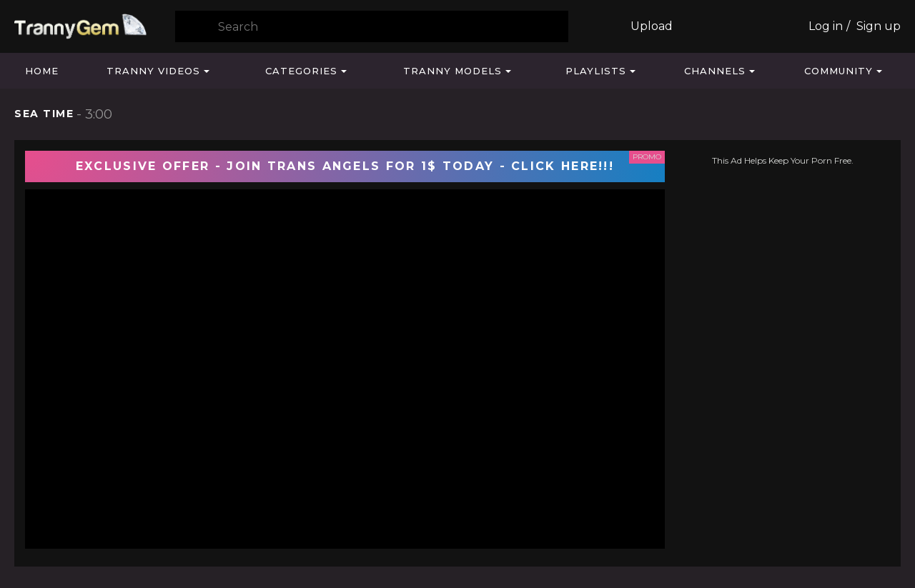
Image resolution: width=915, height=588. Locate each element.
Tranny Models (452, 71)
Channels (715, 71)
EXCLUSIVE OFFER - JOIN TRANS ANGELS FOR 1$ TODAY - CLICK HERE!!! (345, 166)
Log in (826, 26)
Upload (652, 26)
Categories (301, 71)
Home (42, 71)
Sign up (879, 26)
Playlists (596, 71)
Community (839, 71)
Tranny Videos (153, 71)
